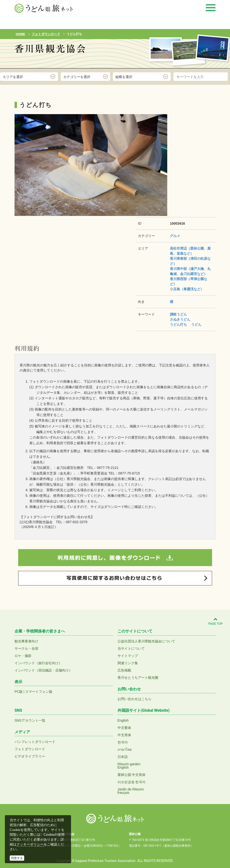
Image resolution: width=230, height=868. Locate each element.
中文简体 (124, 735)
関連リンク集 (128, 663)
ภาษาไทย (125, 750)
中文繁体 (124, 728)
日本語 (123, 757)
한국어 (123, 742)
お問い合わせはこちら (135, 699)
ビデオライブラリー (30, 756)
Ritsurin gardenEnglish (129, 766)
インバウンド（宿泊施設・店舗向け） (43, 670)
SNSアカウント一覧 (30, 720)
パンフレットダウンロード (35, 742)
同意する (17, 858)
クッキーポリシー (30, 844)
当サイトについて (131, 648)
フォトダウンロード (30, 749)
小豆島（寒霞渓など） (187, 289)
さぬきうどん (180, 319)
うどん (196, 324)
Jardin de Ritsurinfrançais (131, 791)
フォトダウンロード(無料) (48, 62)
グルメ (175, 236)
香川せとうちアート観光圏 (138, 678)
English (123, 720)
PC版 (19, 692)
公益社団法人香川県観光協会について (146, 641)
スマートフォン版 (39, 692)
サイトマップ (128, 656)
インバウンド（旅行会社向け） (38, 663)
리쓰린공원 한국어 (132, 782)
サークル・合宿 (26, 648)
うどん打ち (178, 324)
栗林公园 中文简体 (132, 775)
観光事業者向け (26, 641)
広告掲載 (124, 670)
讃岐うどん (178, 314)
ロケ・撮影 (23, 656)
